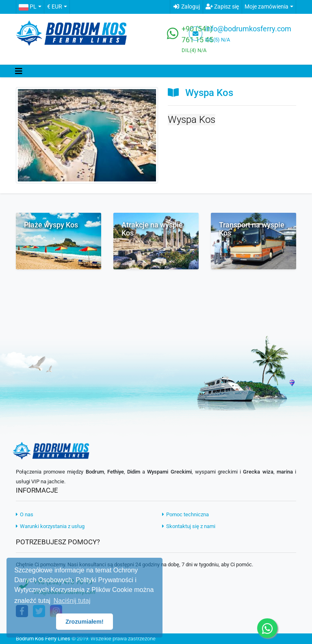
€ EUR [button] (55, 7)
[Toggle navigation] (19, 71)
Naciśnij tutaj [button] (72, 601)
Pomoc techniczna (185, 514)
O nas (25, 514)
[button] (30, 7)
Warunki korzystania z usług (50, 526)
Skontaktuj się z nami (189, 526)
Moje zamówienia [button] (266, 7)
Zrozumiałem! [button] (84, 622)
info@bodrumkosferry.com (248, 29)
